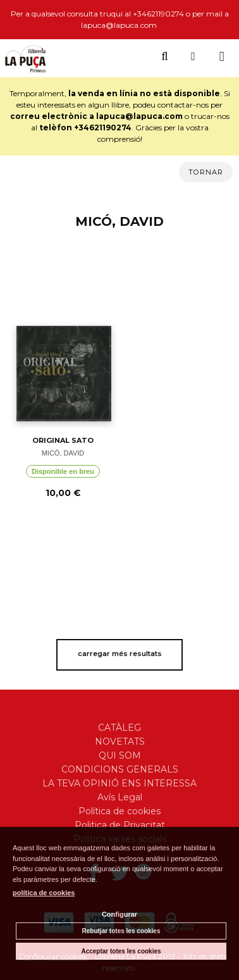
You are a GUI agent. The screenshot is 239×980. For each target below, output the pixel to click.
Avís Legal (120, 797)
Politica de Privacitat (120, 825)
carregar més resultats (120, 654)
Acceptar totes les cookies (121, 951)
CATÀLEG (120, 728)
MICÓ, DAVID (63, 453)
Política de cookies (120, 811)
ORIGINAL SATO (63, 440)
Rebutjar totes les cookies (121, 931)
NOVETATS (120, 741)
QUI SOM (120, 755)
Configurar (120, 914)
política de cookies (44, 893)
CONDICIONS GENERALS (120, 769)
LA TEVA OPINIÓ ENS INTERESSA (120, 783)
